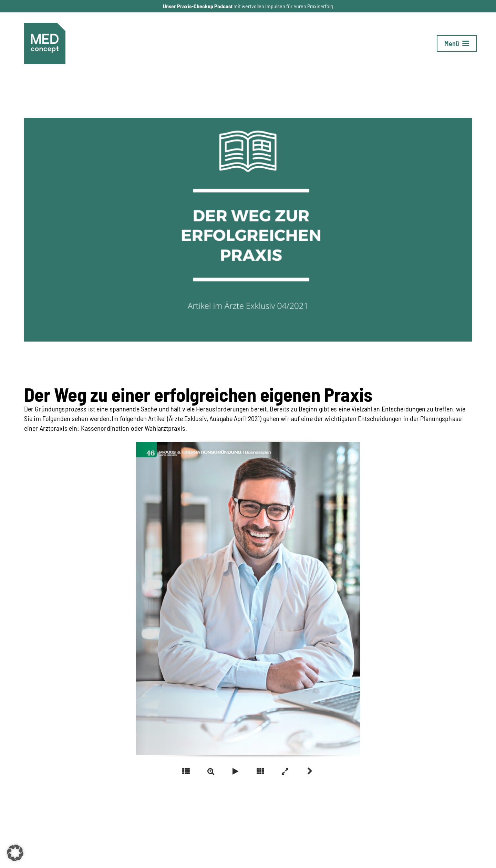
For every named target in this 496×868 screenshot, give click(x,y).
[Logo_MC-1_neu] (45, 43)
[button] (457, 44)
